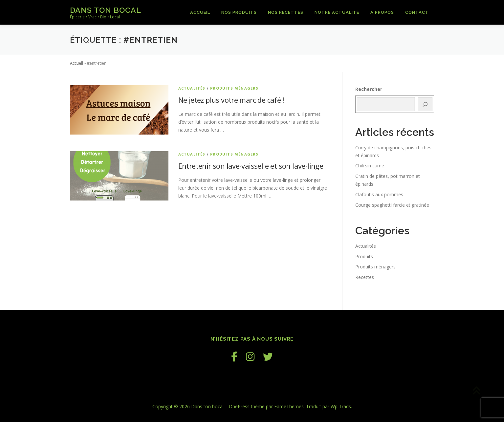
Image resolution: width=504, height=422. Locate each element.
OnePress (239, 406)
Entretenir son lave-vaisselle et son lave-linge (251, 166)
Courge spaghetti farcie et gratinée (392, 205)
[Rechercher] (425, 104)
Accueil (200, 12)
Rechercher (369, 89)
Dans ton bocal (106, 10)
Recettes (365, 277)
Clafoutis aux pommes (379, 194)
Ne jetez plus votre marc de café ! (231, 100)
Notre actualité (337, 12)
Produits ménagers (234, 88)
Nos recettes (286, 12)
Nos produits (239, 12)
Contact (417, 12)
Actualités (192, 88)
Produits (364, 256)
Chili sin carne (370, 166)
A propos (382, 12)
